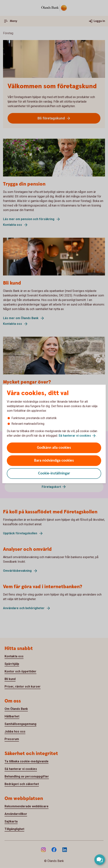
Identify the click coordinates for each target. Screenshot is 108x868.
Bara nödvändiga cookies (54, 461)
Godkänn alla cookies (54, 448)
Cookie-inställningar (54, 473)
